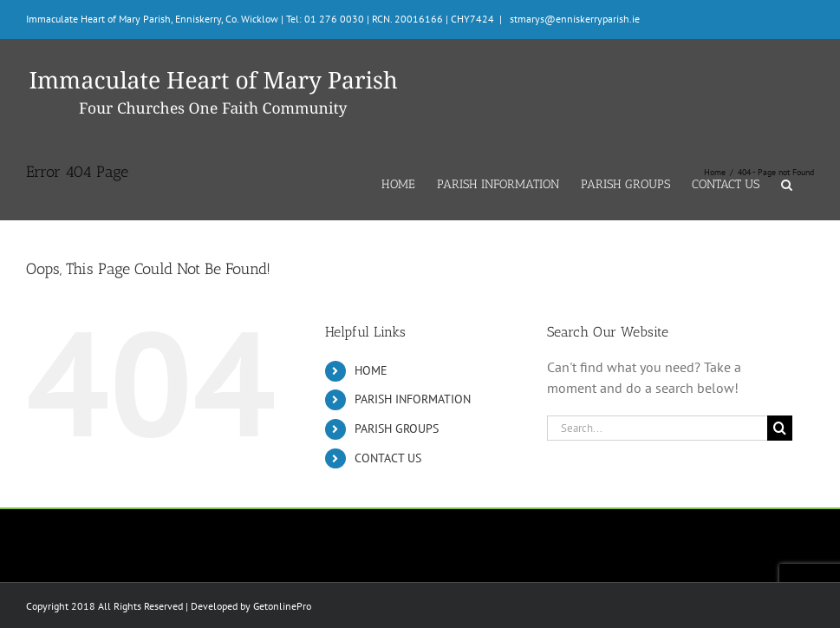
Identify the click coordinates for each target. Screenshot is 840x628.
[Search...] (657, 428)
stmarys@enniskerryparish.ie (573, 19)
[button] (787, 183)
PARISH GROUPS (397, 428)
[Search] (780, 428)
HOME (371, 370)
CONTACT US (388, 458)
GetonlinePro (282, 606)
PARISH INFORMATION (413, 399)
